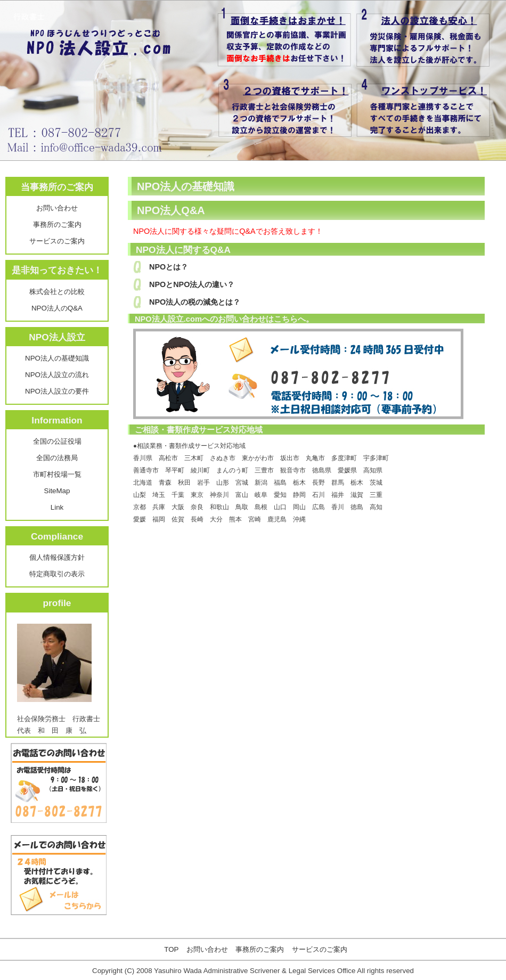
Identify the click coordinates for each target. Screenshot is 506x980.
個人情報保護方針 (57, 557)
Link (57, 507)
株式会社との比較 (57, 292)
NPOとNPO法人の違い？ (192, 284)
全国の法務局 (57, 458)
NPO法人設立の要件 (57, 391)
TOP (171, 949)
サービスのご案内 (57, 241)
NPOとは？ (169, 267)
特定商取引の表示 (57, 574)
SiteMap (57, 491)
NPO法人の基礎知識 (57, 358)
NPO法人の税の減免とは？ (195, 302)
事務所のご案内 (57, 224)
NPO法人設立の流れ (57, 375)
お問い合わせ (57, 208)
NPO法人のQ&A (57, 308)
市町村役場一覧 (57, 474)
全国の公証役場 (57, 441)
